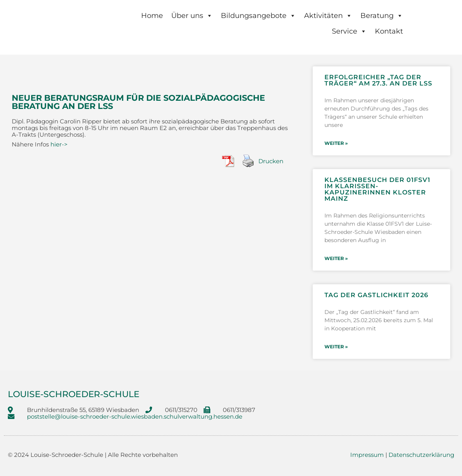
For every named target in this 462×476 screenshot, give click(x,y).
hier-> (59, 144)
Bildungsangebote (258, 16)
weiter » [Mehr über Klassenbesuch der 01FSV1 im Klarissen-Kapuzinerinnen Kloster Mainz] (336, 256)
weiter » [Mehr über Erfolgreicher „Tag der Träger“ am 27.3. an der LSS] (336, 143)
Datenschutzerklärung (421, 450)
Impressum (367, 450)
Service (349, 31)
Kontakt (389, 31)
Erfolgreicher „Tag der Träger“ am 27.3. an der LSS (378, 80)
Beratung (382, 16)
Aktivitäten (328, 16)
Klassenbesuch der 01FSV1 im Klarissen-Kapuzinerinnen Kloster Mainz (377, 188)
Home (152, 16)
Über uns (192, 16)
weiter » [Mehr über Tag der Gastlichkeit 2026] (336, 343)
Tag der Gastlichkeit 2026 (376, 292)
